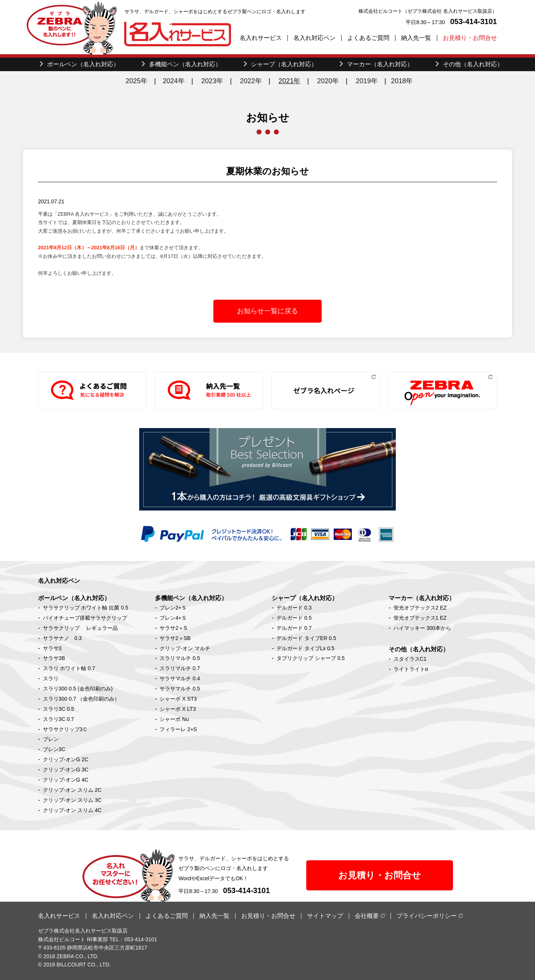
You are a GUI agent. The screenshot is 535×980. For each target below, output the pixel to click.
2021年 (289, 81)
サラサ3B (54, 658)
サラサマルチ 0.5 (180, 689)
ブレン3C (54, 749)
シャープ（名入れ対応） (305, 598)
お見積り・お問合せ (470, 38)
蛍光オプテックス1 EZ (420, 618)
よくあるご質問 (368, 38)
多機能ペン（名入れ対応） (191, 598)
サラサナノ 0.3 (62, 638)
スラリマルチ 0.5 (180, 658)
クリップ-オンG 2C (66, 759)
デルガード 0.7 (294, 628)
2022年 (251, 81)
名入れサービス (261, 38)
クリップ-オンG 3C (66, 770)
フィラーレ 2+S (178, 729)
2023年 (212, 81)
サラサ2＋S (173, 628)
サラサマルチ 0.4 (180, 678)
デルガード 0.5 (294, 618)
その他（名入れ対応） (419, 649)
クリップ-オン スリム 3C (72, 800)
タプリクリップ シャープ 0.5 (311, 658)
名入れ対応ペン (315, 38)
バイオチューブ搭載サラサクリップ (85, 618)
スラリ (51, 678)
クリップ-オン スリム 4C (72, 810)
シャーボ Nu (174, 719)
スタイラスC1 (410, 659)
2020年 (328, 81)
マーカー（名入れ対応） (422, 598)
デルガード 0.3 (294, 608)
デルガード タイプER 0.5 (306, 638)
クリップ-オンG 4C (66, 780)
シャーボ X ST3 (178, 699)
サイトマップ (325, 916)
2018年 (402, 81)
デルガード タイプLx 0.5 (305, 648)
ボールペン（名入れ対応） (74, 598)
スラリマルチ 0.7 (180, 668)
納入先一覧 (416, 38)
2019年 (367, 81)
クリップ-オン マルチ (185, 648)
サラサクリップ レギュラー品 (81, 628)
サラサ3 (52, 648)
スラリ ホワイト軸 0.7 (69, 668)
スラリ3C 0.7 (59, 719)
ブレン (51, 739)
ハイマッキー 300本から (422, 628)
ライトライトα (411, 669)
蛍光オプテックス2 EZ (420, 608)
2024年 (173, 81)
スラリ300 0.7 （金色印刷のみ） (81, 699)
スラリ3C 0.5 (59, 709)
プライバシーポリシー (427, 916)
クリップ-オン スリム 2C (72, 790)
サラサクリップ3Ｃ (65, 729)
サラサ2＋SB (175, 638)
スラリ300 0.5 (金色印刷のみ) (78, 689)
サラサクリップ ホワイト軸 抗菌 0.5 (86, 608)
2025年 (137, 81)
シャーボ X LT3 (178, 709)
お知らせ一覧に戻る (267, 311)
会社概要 (367, 916)
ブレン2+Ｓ (173, 608)
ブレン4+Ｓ (173, 618)
